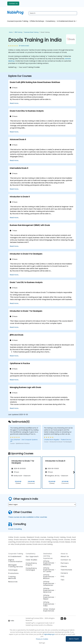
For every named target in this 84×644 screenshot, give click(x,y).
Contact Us (13, 3)
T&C (63, 580)
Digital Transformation (15, 561)
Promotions (13, 573)
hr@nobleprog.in (49, 634)
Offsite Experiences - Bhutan (50, 577)
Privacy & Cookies (42, 639)
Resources (13, 582)
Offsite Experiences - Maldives (50, 563)
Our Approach (32, 556)
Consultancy (51, 21)
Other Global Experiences (49, 610)
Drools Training (45, 32)
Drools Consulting (15, 529)
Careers (64, 573)
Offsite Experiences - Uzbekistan (50, 583)
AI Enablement (63, 21)
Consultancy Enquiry (31, 564)
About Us (72, 21)
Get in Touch (74, 639)
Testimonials (66, 570)
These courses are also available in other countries (28, 517)
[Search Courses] (53, 13)
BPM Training (18, 32)
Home (11, 32)
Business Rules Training (31, 32)
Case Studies (32, 560)
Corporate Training (21, 21)
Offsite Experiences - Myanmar (50, 590)
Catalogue (13, 570)
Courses (10, 21)
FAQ (63, 576)
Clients (64, 566)
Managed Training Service (16, 566)
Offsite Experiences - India (50, 604)
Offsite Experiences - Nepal (50, 597)
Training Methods (12, 577)
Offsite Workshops (37, 21)
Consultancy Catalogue (31, 569)
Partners (65, 563)
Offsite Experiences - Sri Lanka (50, 570)
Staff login (42, 643)
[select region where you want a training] (42, 505)
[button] (73, 472)
